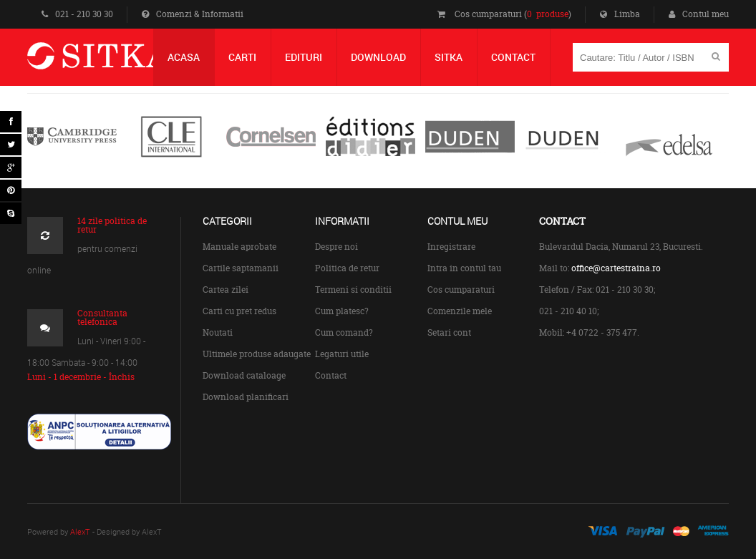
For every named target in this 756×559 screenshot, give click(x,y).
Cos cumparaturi (461, 290)
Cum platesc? (342, 311)
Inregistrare (451, 247)
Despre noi (336, 247)
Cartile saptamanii (241, 268)
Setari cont (449, 332)
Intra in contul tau (464, 268)
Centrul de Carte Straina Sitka (119, 62)
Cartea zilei (226, 290)
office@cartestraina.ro (616, 268)
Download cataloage (244, 375)
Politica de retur (347, 268)
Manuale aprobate (239, 247)
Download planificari (246, 397)
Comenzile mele (460, 311)
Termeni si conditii (353, 290)
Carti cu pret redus (239, 311)
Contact (331, 375)
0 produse (548, 14)
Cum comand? (344, 332)
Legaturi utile (342, 354)
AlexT (80, 531)
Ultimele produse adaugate (257, 354)
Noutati (218, 332)
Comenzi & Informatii (193, 14)
